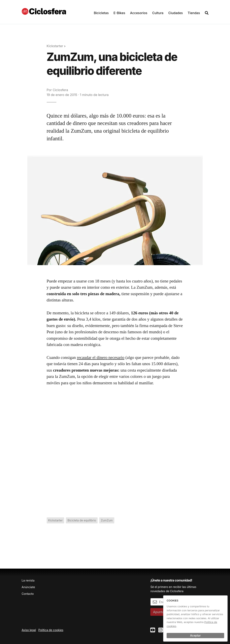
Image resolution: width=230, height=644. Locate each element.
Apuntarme (161, 612)
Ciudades (175, 13)
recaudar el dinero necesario (101, 357)
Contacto (28, 594)
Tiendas (194, 13)
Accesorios (139, 13)
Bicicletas (101, 13)
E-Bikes (119, 13)
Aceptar (195, 635)
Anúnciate (28, 587)
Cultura (158, 13)
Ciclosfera (60, 90)
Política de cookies (51, 630)
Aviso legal (29, 630)
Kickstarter (55, 46)
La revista (28, 580)
